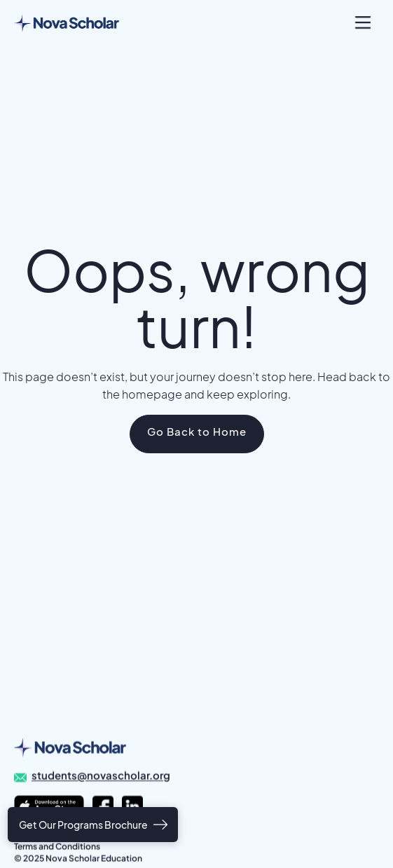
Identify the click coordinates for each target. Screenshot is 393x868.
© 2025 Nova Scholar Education (78, 859)
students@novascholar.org (101, 776)
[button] (363, 22)
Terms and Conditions (57, 847)
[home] (67, 23)
